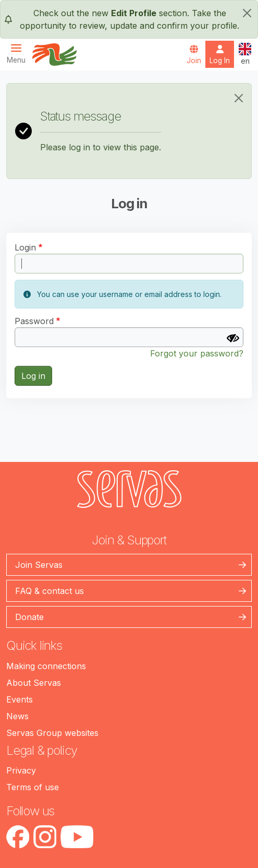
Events (20, 699)
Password (34, 321)
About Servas (34, 683)
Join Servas (39, 565)
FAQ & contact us (50, 591)
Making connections (46, 666)
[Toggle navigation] (19, 53)
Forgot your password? (197, 353)
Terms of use (33, 787)
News (17, 716)
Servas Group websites (52, 733)
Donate (29, 617)
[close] (247, 13)
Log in (33, 376)
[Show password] (233, 338)
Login (25, 247)
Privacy (21, 770)
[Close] (239, 98)
